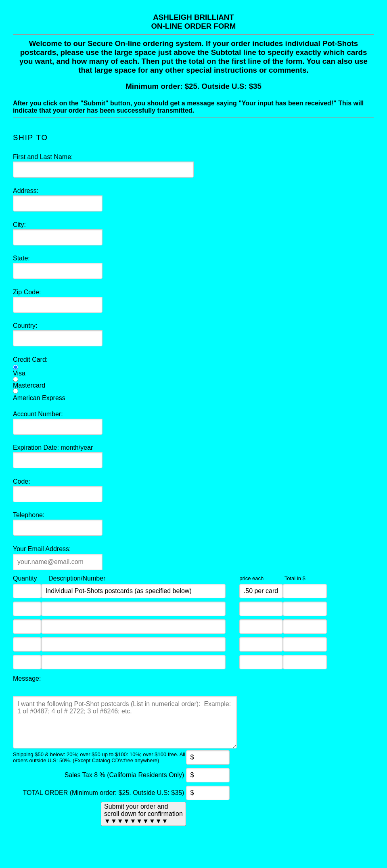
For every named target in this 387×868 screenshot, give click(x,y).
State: (21, 258)
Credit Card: (30, 360)
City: (19, 225)
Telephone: (29, 515)
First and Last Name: (43, 157)
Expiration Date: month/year (53, 448)
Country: (25, 326)
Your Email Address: (42, 549)
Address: (26, 191)
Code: (22, 481)
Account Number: (38, 414)
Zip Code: (27, 292)
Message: (27, 678)
